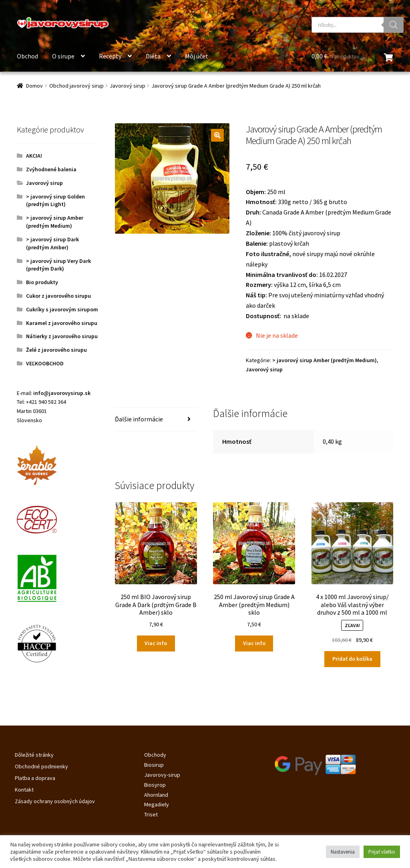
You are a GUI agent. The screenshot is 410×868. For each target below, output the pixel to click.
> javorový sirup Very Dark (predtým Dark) (58, 265)
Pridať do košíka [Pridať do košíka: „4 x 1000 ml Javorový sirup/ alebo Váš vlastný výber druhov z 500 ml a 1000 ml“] (352, 659)
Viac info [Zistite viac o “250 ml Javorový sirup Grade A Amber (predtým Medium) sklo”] (254, 643)
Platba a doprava (35, 778)
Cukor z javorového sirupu (58, 296)
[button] (217, 135)
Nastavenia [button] (343, 852)
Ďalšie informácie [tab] (139, 419)
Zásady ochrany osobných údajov (55, 801)
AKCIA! (34, 156)
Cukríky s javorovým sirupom (62, 309)
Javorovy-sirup (162, 775)
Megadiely (157, 804)
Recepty (110, 56)
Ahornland (156, 795)
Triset (151, 814)
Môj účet (197, 56)
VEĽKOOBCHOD (45, 363)
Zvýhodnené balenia (51, 169)
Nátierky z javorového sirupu (62, 336)
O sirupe (63, 56)
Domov (34, 86)
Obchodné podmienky (41, 766)
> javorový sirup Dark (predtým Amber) (52, 243)
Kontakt (24, 790)
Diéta (153, 56)
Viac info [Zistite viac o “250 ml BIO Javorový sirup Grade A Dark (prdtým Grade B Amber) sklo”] (156, 643)
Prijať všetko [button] (382, 852)
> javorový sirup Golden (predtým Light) (55, 200)
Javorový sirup (128, 86)
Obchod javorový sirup (76, 86)
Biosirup (154, 765)
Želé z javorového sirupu (56, 350)
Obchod (27, 56)
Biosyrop (155, 785)
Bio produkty (42, 282)
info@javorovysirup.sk (62, 393)
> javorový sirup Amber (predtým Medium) (325, 360)
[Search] (394, 25)
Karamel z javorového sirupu (62, 323)
